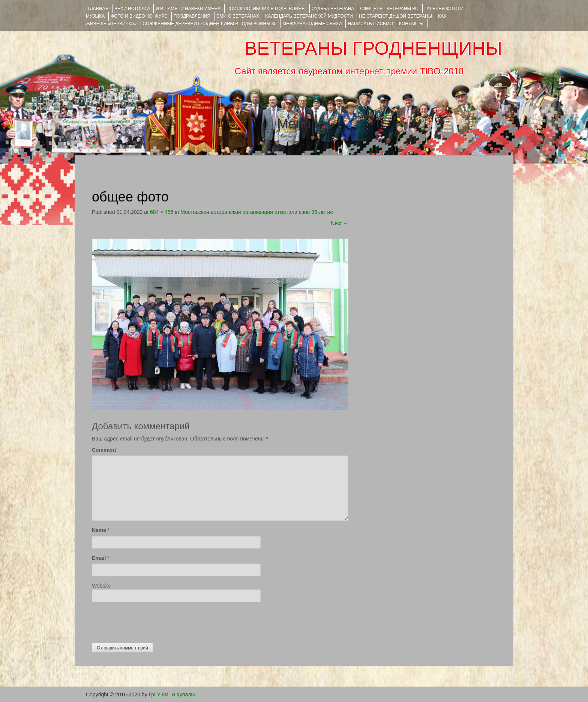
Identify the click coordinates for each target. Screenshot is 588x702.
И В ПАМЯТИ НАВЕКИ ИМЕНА (188, 9)
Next (340, 223)
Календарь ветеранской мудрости (309, 16)
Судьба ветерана (333, 9)
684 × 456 (162, 212)
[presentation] (149, 621)
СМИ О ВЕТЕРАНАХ (238, 16)
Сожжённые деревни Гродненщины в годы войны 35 (210, 24)
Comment (104, 450)
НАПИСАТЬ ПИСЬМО (370, 24)
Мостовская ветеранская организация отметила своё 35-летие (257, 212)
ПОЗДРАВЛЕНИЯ (192, 16)
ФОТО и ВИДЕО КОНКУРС (139, 16)
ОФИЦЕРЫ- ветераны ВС (389, 9)
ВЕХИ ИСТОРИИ (132, 9)
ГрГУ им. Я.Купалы (172, 694)
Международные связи (312, 24)
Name (99, 530)
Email (99, 558)
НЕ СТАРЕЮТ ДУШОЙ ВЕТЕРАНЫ (395, 16)
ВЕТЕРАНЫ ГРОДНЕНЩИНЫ (373, 48)
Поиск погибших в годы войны (266, 9)
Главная (98, 9)
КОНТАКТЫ (411, 24)
